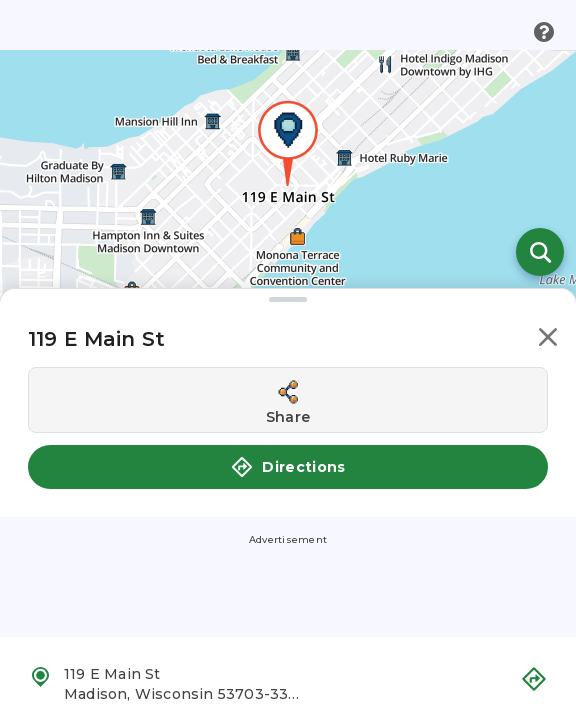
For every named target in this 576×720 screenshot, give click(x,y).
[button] (548, 340)
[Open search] (540, 252)
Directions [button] (288, 467)
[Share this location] (288, 400)
